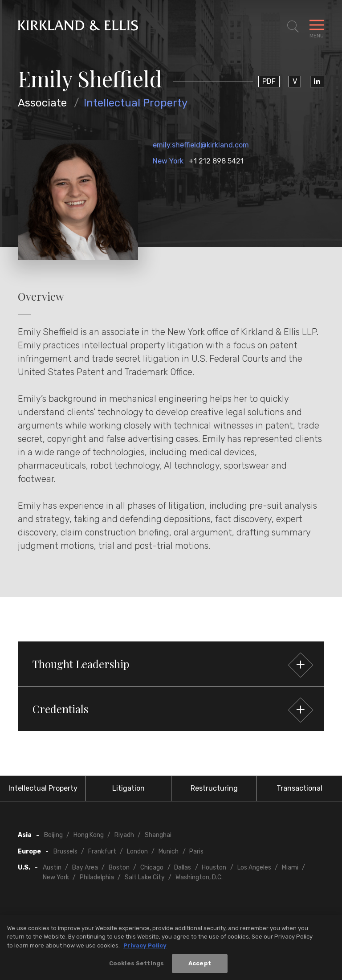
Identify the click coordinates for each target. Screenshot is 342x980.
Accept (200, 967)
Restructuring (214, 788)
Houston (214, 868)
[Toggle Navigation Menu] (317, 27)
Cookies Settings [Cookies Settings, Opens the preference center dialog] (136, 967)
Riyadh (124, 835)
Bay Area (85, 868)
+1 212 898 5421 (216, 161)
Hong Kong (89, 835)
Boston (119, 868)
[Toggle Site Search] (293, 27)
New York (168, 161)
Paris (196, 851)
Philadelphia (97, 877)
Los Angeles (254, 868)
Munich (169, 851)
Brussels (65, 851)
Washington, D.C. (199, 877)
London (137, 851)
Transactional (299, 788)
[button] (171, 664)
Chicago (152, 868)
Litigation (128, 788)
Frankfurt (102, 851)
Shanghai (158, 835)
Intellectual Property (136, 103)
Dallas (183, 868)
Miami (290, 868)
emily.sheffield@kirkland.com (201, 145)
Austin (52, 868)
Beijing (53, 835)
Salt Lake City (145, 877)
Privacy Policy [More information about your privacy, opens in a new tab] (145, 949)
